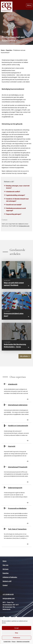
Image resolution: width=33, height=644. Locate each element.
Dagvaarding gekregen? (14, 214)
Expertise (9, 50)
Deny (16, 633)
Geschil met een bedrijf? (14, 205)
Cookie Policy (7, 642)
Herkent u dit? (7, 581)
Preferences (16, 638)
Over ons (5, 565)
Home (3, 50)
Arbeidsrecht (13, 384)
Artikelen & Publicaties (10, 577)
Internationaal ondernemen (18, 405)
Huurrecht (12, 446)
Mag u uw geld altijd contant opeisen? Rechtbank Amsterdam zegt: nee (14, 285)
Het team (6, 569)
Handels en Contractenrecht (18, 426)
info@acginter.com (24, 226)
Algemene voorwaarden (23, 642)
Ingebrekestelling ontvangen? (16, 195)
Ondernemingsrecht (15, 488)
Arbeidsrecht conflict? (13, 192)
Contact (5, 585)
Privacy (14, 642)
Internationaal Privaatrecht (18, 467)
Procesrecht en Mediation (17, 508)
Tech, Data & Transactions (17, 529)
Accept (16, 628)
